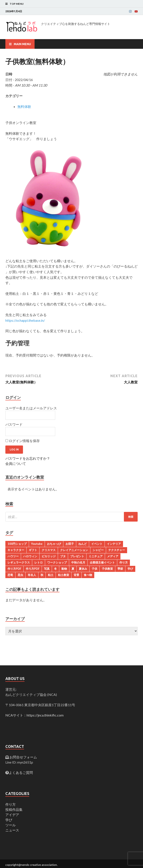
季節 (120, 569)
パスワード (14, 424)
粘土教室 (64, 575)
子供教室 (107, 569)
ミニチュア (96, 556)
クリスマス (49, 550)
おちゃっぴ (54, 544)
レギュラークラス (19, 562)
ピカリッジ (49, 556)
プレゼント (77, 556)
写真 (47, 569)
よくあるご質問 (21, 772)
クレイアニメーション (74, 550)
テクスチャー (117, 550)
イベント (97, 544)
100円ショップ (17, 544)
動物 (64, 569)
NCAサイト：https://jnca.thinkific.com (34, 715)
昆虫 (20, 575)
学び (130, 569)
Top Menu (17, 4)
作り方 (124, 562)
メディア (113, 556)
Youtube (37, 544)
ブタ (63, 556)
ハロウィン (30, 556)
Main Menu (22, 44)
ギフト (33, 550)
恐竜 (10, 575)
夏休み (83, 569)
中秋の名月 (78, 562)
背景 (76, 575)
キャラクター (16, 550)
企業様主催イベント (102, 562)
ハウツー (13, 556)
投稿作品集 (14, 809)
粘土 (51, 575)
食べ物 (88, 575)
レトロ (39, 562)
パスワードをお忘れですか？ (28, 458)
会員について (16, 463)
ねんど (83, 544)
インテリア (114, 544)
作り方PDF (14, 569)
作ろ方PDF (33, 569)
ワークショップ (57, 562)
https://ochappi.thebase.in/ (25, 320)
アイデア (12, 815)
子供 (94, 569)
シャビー (98, 550)
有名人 (32, 575)
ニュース (12, 830)
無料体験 (24, 106)
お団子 (70, 544)
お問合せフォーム (23, 757)
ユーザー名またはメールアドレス (31, 408)
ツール (11, 825)
